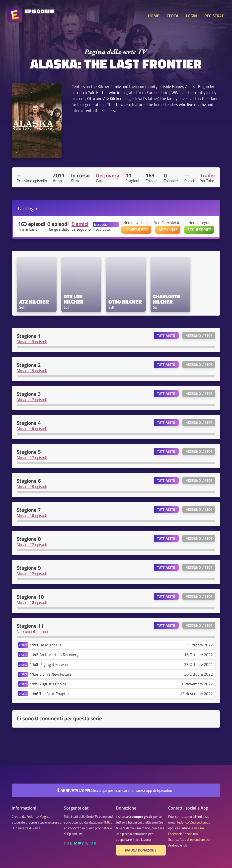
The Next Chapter (49, 694)
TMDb (108, 822)
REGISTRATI (214, 16)
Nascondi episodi (32, 631)
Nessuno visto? (199, 336)
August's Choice (48, 684)
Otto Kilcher (125, 302)
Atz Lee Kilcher (74, 299)
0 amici (80, 224)
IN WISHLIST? (136, 230)
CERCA (173, 16)
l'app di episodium (192, 840)
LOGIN (191, 16)
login (32, 209)
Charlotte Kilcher (167, 299)
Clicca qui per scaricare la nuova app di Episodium (116, 790)
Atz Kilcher (34, 302)
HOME (154, 16)
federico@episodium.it (193, 822)
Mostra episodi (32, 342)
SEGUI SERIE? (199, 230)
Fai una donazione (141, 850)
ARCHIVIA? (168, 230)
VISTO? (23, 645)
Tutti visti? (166, 336)
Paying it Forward (49, 664)
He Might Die (46, 645)
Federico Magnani (39, 817)
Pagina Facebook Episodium (186, 831)
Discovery (108, 175)
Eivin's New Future (51, 674)
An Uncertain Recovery (54, 655)
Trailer (208, 175)
